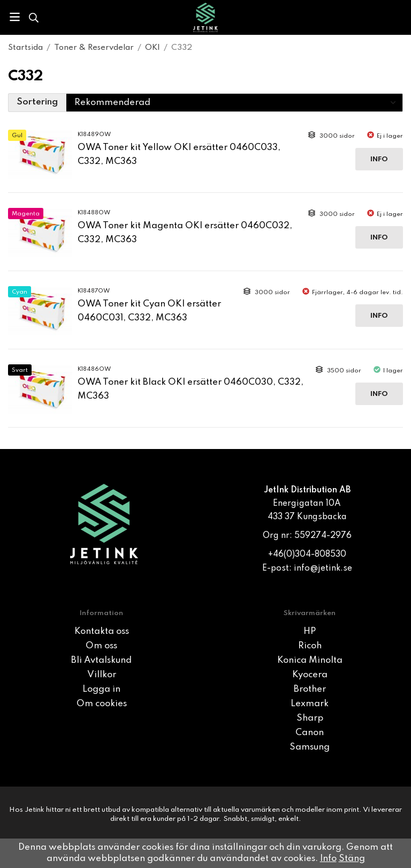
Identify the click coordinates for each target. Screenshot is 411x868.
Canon (310, 733)
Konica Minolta (310, 660)
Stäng (352, 859)
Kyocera (310, 675)
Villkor (102, 675)
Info (379, 159)
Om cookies (102, 704)
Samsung (310, 747)
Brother (310, 689)
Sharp (310, 718)
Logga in (101, 689)
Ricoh (310, 646)
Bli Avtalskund (101, 660)
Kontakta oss (102, 631)
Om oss (101, 646)
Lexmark (310, 704)
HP (310, 631)
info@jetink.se (323, 568)
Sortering (37, 102)
